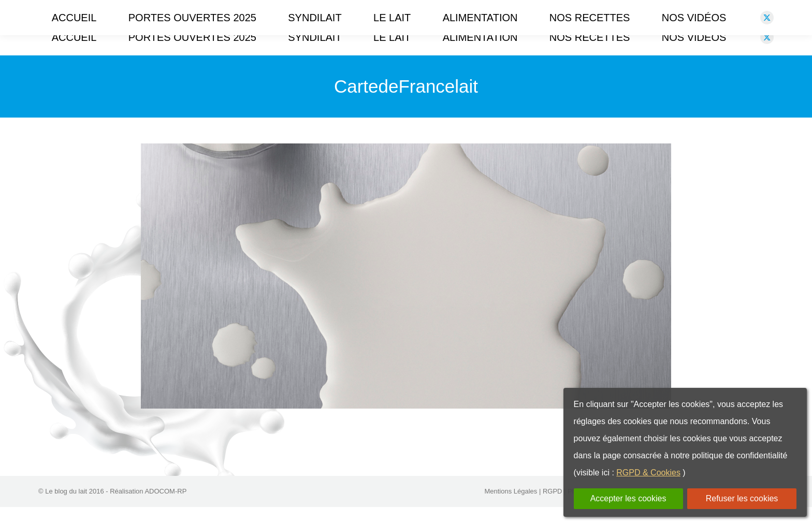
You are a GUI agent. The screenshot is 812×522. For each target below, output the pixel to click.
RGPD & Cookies (648, 473)
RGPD (553, 506)
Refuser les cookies (742, 498)
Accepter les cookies (628, 498)
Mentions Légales (511, 506)
